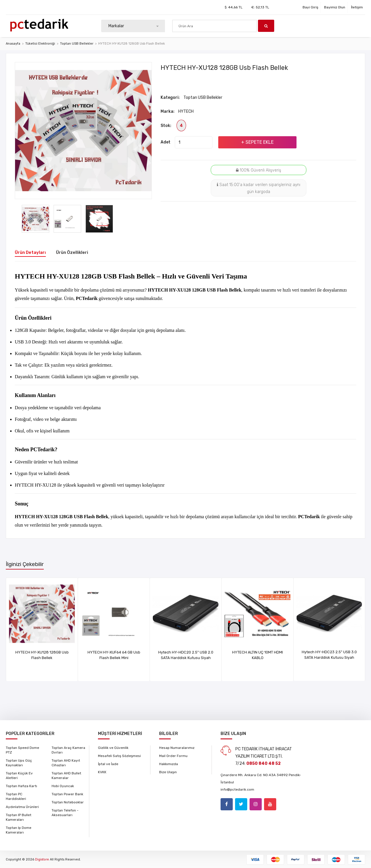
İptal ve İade (108, 764)
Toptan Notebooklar (68, 802)
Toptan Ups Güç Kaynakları (19, 763)
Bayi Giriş (310, 7)
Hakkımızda (169, 764)
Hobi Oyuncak (63, 786)
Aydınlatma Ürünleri (22, 807)
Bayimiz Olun (335, 7)
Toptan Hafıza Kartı (21, 786)
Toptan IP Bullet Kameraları (19, 817)
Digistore (42, 859)
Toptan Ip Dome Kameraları (19, 830)
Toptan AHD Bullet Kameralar (66, 776)
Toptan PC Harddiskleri (16, 796)
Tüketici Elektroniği (40, 44)
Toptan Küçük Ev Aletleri (19, 776)
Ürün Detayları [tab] (30, 252)
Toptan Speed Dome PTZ (22, 750)
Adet (166, 142)
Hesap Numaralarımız (177, 748)
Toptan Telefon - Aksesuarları (65, 813)
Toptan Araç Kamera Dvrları (68, 750)
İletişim (357, 7)
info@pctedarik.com (237, 789)
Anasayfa (13, 44)
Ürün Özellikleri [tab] (72, 252)
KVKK (102, 772)
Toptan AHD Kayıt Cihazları (66, 763)
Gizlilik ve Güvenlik (113, 748)
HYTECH (186, 111)
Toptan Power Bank (67, 794)
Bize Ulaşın (168, 772)
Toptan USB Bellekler (77, 44)
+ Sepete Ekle (257, 142)
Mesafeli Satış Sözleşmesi (119, 756)
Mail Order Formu (173, 756)
